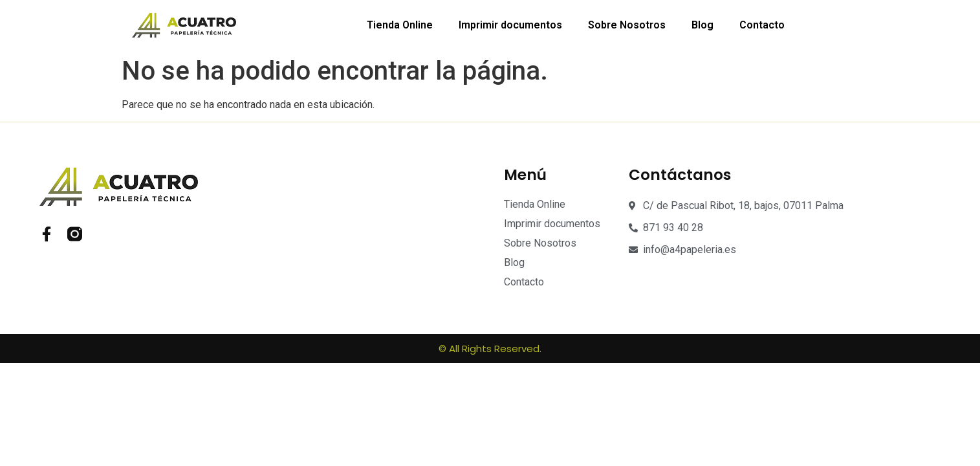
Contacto (762, 25)
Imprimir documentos (510, 25)
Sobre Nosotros (627, 25)
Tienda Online (400, 25)
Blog (702, 25)
